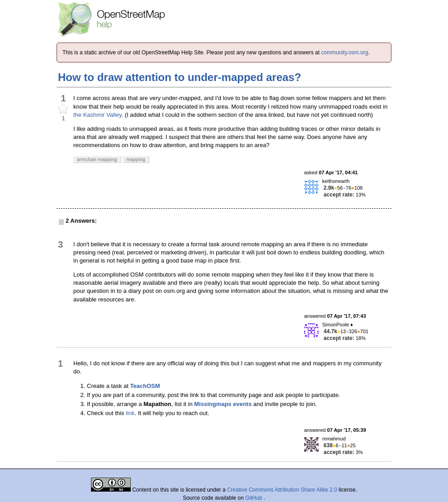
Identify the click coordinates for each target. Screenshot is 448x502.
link (130, 413)
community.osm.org (345, 53)
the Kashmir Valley (97, 115)
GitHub (255, 498)
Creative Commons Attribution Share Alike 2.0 (282, 490)
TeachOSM (145, 386)
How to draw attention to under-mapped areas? (179, 77)
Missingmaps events (223, 404)
